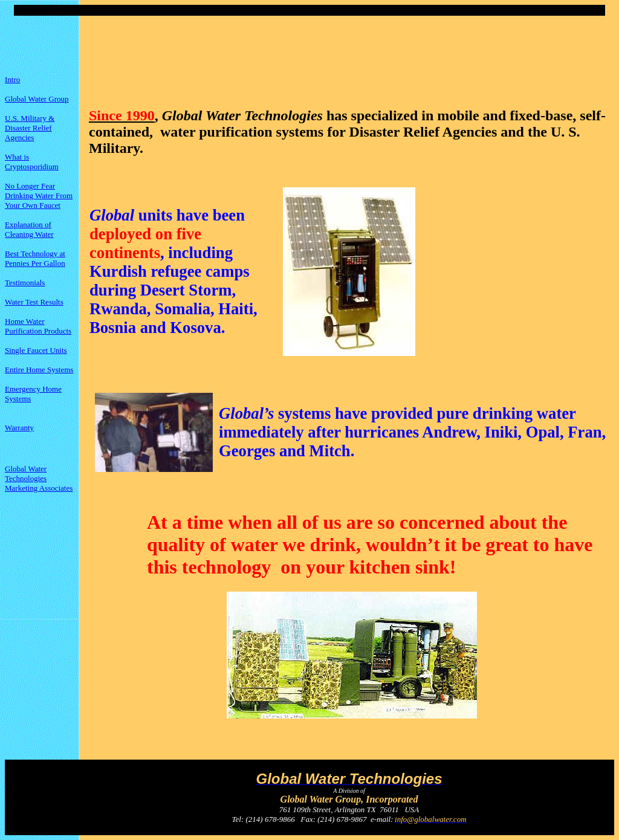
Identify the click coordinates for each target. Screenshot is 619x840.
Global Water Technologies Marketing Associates (39, 478)
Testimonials (25, 283)
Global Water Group (37, 99)
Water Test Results (34, 302)
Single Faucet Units (36, 350)
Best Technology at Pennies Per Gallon (35, 258)
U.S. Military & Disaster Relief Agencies (30, 128)
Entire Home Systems (39, 370)
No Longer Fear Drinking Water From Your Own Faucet (39, 195)
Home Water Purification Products (38, 326)
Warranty (19, 428)
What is (17, 157)
